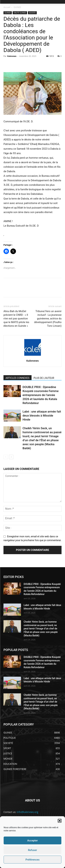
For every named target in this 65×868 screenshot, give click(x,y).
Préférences (32, 860)
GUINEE (17, 7)
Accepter (32, 841)
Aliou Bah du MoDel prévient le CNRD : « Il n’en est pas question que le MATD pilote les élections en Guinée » (16, 319)
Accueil (7, 7)
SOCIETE (32, 13)
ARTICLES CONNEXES (18, 378)
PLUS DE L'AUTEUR (44, 378)
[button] (60, 821)
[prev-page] (6, 457)
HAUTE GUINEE (20, 13)
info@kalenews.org (28, 812)
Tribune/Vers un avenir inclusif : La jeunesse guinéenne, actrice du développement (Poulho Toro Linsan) (48, 319)
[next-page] (11, 457)
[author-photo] (33, 356)
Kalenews (12, 56)
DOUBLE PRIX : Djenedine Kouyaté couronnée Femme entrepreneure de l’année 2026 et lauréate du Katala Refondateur (41, 395)
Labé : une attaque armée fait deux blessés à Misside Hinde (42, 415)
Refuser (32, 850)
